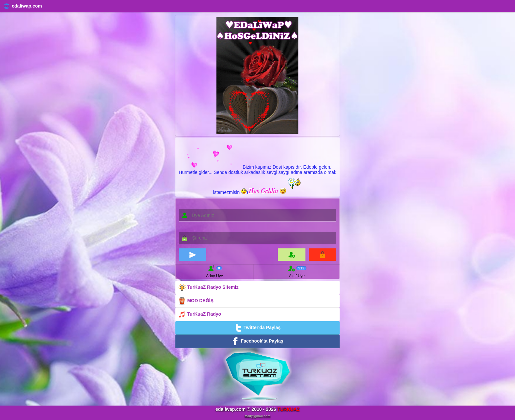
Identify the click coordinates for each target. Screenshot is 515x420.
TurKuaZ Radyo (200, 314)
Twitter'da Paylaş (258, 328)
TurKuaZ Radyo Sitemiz (208, 287)
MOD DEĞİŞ (196, 301)
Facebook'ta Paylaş (257, 341)
